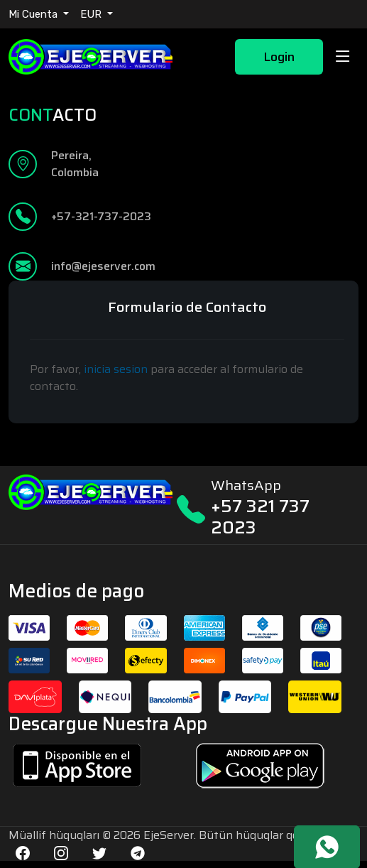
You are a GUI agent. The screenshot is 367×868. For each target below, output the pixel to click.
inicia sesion (116, 369)
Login (279, 57)
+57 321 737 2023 (260, 517)
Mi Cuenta (34, 14)
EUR (92, 14)
